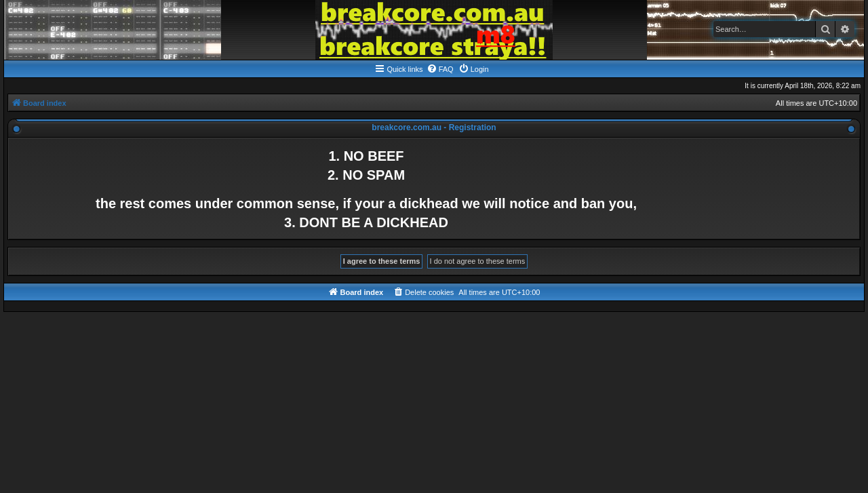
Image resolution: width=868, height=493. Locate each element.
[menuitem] (440, 69)
